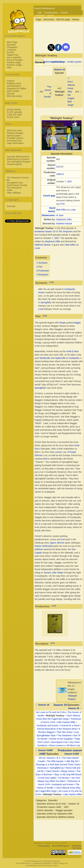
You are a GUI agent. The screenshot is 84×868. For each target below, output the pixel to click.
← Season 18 (42, 705)
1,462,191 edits (14, 115)
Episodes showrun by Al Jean (51, 804)
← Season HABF (44, 750)
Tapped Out (12, 55)
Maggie (77, 323)
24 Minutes (64, 778)
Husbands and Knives (48, 725)
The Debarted (64, 735)
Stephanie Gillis (64, 219)
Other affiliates (14, 193)
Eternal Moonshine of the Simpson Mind (57, 729)
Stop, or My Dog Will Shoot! (68, 774)
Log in (50, 15)
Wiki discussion (14, 96)
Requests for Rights (16, 88)
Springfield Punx (15, 183)
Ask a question (14, 57)
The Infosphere (14, 188)
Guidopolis (70, 289)
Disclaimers (77, 846)
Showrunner (48, 215)
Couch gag (49, 196)
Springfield (46, 302)
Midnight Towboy (55, 716)
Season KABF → (73, 754)
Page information (15, 143)
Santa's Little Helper (54, 573)
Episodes (11, 45)
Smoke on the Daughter (61, 739)
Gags (63, 62)
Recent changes (15, 60)
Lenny (58, 452)
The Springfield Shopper (19, 162)
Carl (63, 539)
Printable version (15, 138)
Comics (10, 52)
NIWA (10, 190)
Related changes (15, 133)
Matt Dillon (61, 210)
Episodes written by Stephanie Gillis (55, 814)
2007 (70, 182)
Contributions (51, 13)
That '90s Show (64, 732)
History (76, 19)
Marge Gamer (68, 771)
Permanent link (14, 141)
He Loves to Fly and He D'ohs (51, 712)
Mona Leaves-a (57, 745)
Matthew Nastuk (64, 224)
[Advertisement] (18, 270)
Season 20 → (75, 708)
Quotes (78, 62)
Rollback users (14, 83)
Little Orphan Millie (66, 722)
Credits (70, 62)
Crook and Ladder (47, 778)
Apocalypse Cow (59, 742)
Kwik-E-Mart (73, 351)
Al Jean (60, 215)
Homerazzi (42, 768)
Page (39, 19)
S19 (58, 167)
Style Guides (13, 91)
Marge (62, 323)
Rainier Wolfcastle (44, 546)
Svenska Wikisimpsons (18, 157)
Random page (14, 62)
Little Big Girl (72, 761)
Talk (40, 13)
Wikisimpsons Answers (18, 159)
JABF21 (60, 174)
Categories (41, 800)
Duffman (39, 549)
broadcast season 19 (45, 231)
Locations (11, 50)
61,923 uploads (14, 112)
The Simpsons (65, 231)
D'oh (62, 204)
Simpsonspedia (14, 164)
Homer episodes (45, 810)
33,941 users (13, 117)
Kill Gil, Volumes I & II (49, 758)
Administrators (14, 86)
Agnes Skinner (57, 543)
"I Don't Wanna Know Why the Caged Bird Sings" (71, 92)
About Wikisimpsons (61, 846)
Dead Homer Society (17, 185)
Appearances (58, 62)
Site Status (77, 848)
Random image (14, 65)
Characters (12, 47)
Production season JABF (49, 807)
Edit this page (63, 19)
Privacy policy (44, 846)
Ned (45, 459)
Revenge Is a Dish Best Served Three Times (58, 765)
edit (52, 282)
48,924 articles (14, 109)
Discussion (49, 19)
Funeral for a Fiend (70, 725)
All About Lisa (73, 745)
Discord (10, 94)
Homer (42, 292)
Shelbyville (45, 358)
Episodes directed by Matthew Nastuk (56, 817)
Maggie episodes (64, 810)
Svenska (11, 206)
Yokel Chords (52, 771)
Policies (10, 81)
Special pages (14, 136)
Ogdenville (60, 358)
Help (9, 67)
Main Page (12, 42)
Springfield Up (57, 768)
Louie (73, 210)
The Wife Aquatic (55, 761)
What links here (14, 131)
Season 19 (59, 70)
